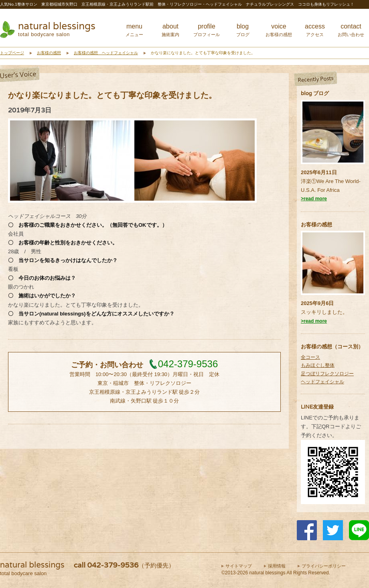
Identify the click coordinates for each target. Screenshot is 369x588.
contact (351, 30)
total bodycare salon (44, 34)
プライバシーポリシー (324, 566)
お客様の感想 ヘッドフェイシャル (106, 53)
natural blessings (57, 26)
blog (243, 30)
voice (279, 30)
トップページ (12, 53)
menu (134, 30)
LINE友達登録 (317, 407)
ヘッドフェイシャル (322, 382)
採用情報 (277, 566)
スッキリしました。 (324, 312)
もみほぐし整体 (318, 365)
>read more (314, 199)
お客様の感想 (49, 53)
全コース (310, 357)
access (315, 30)
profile (207, 30)
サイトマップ (239, 566)
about (170, 30)
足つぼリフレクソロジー (327, 374)
